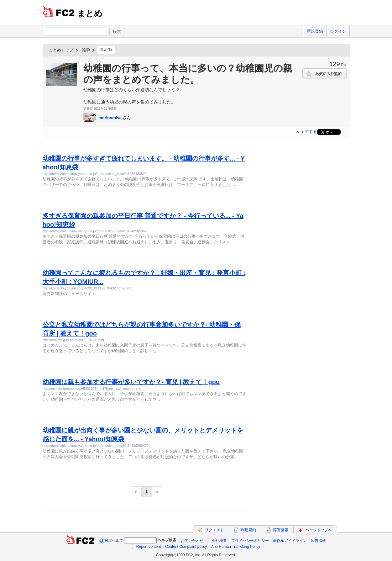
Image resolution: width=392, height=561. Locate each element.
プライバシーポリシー (250, 541)
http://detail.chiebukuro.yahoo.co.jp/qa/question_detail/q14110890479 (96, 446)
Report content (149, 547)
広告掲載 (318, 541)
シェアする (307, 132)
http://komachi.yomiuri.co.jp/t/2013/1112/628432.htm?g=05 (88, 288)
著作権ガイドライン (290, 541)
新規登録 (315, 31)
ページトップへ (319, 530)
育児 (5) (106, 50)
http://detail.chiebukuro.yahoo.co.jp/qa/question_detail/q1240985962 (95, 231)
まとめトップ (61, 50)
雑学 (86, 50)
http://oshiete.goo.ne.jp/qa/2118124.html (73, 340)
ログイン (338, 31)
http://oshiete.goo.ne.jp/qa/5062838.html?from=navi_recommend (92, 389)
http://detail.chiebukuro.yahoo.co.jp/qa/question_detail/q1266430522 (95, 174)
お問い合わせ (192, 541)
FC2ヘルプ (114, 541)
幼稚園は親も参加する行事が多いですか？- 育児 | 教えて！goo (131, 382)
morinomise (110, 118)
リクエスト (214, 530)
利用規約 (248, 530)
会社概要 (219, 541)
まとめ (90, 13)
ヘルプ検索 (167, 540)
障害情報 (281, 530)
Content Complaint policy (186, 547)
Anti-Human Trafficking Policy (236, 547)
